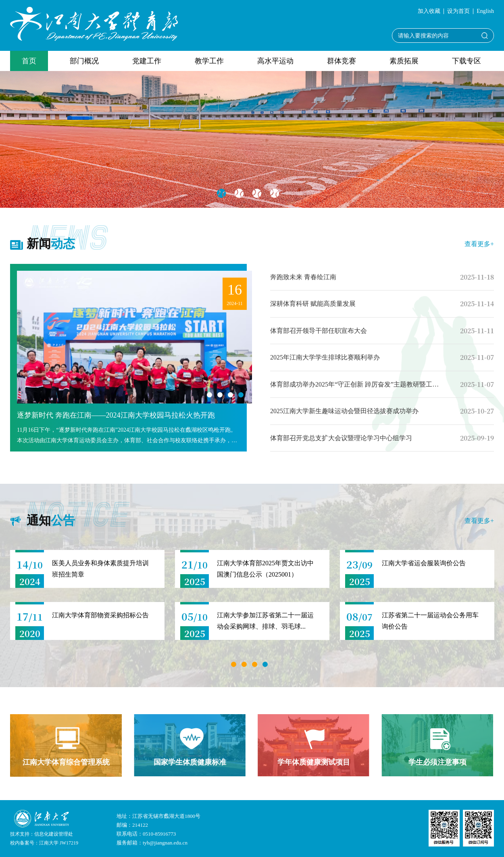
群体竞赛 (342, 61)
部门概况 (84, 61)
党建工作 (147, 61)
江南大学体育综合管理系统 (66, 762)
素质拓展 (404, 61)
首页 (29, 61)
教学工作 (209, 61)
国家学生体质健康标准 (190, 762)
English (485, 11)
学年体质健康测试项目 (314, 762)
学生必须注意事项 (437, 762)
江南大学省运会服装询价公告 (424, 563)
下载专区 (467, 61)
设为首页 (458, 11)
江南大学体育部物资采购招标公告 (100, 615)
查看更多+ (479, 244)
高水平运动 (275, 61)
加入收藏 (429, 11)
